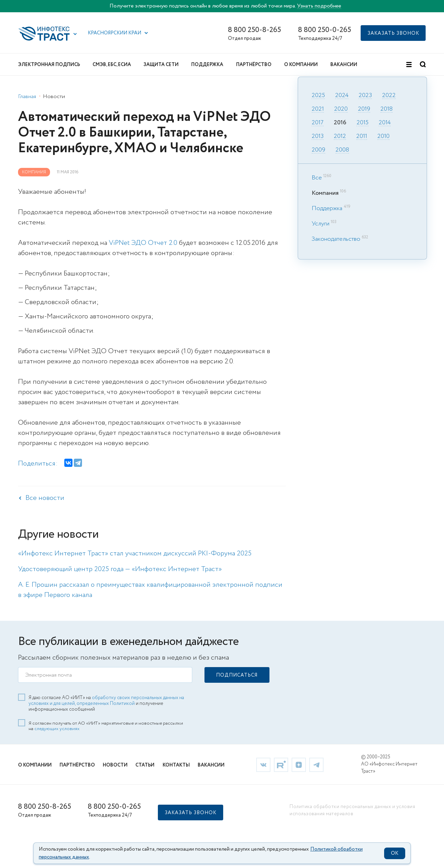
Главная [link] (27, 97)
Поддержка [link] (327, 208)
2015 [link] (363, 123)
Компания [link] (34, 172)
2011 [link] (362, 137)
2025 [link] (318, 96)
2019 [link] (364, 109)
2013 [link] (318, 137)
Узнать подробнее (319, 6)
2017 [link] (318, 123)
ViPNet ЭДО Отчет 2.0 (143, 243)
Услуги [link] (320, 224)
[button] (75, 34)
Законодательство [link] (336, 239)
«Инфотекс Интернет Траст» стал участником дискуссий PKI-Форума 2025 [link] (135, 554)
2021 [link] (318, 109)
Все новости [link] (45, 498)
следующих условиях (57, 728)
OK (395, 853)
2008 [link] (342, 150)
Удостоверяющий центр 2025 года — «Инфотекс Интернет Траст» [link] (120, 569)
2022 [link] (389, 96)
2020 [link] (341, 109)
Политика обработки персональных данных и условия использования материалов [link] (352, 810)
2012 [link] (340, 137)
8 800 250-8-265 (254, 30)
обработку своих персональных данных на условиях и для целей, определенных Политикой (106, 700)
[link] (263, 764)
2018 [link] (387, 109)
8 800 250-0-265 (325, 30)
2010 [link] (383, 137)
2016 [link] (340, 123)
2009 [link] (318, 150)
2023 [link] (365, 96)
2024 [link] (342, 96)
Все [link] (317, 178)
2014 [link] (385, 123)
